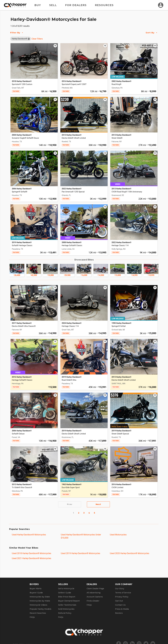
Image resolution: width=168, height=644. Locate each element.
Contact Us (120, 605)
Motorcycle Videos (38, 605)
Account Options (95, 597)
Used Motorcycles (118, 535)
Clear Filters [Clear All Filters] (37, 39)
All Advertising (94, 593)
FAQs (32, 617)
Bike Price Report (67, 597)
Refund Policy (65, 613)
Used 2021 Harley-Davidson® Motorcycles (31, 558)
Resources (104, 5)
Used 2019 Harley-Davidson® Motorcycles (80, 553)
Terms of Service (123, 593)
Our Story (120, 589)
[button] (19, 39)
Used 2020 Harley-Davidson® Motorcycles (130, 553)
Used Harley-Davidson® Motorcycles (29, 535)
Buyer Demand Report (69, 601)
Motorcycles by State (40, 597)
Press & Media (122, 609)
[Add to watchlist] (55, 46)
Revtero (119, 613)
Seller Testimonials (67, 605)
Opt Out (119, 601)
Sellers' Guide (65, 593)
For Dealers (76, 5)
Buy (38, 5)
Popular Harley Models (40, 609)
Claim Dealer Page (95, 589)
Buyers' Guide (36, 593)
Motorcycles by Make (40, 601)
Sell (53, 5)
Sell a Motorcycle (66, 589)
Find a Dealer (93, 601)
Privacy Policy (122, 597)
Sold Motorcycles (66, 609)
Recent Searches (38, 613)
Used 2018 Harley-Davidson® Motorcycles (31, 553)
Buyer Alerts (36, 589)
